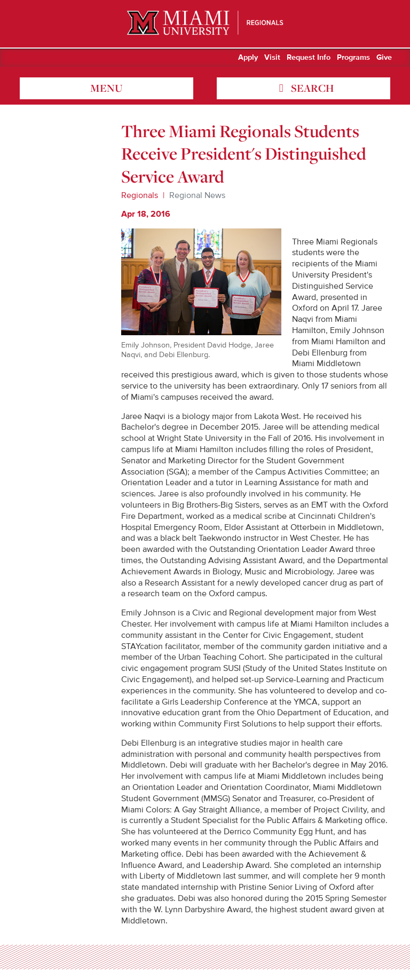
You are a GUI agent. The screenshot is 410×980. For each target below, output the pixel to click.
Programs (353, 58)
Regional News (197, 195)
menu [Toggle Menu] (107, 88)
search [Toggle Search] (311, 88)
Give (384, 58)
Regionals (140, 195)
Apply (248, 58)
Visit (272, 58)
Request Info (309, 58)
